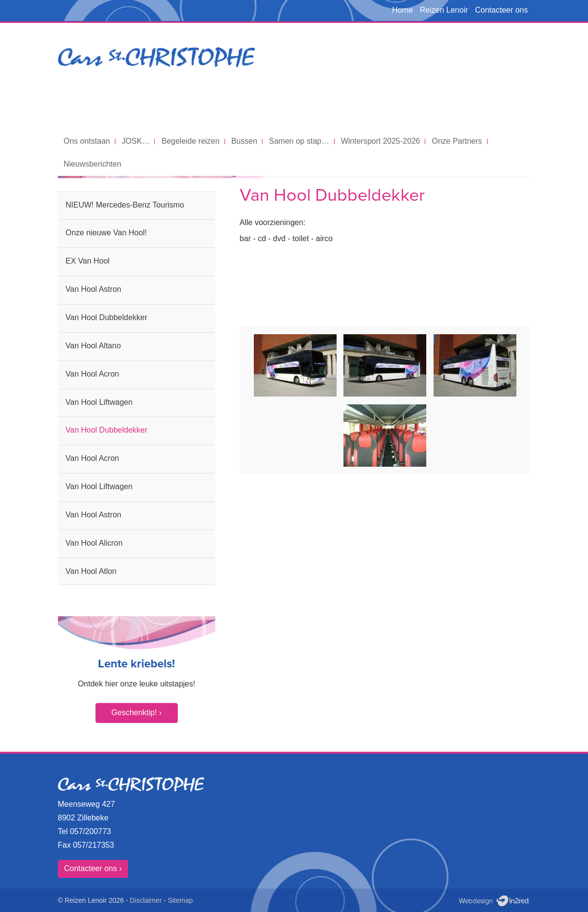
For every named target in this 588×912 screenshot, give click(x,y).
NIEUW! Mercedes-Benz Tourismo (125, 205)
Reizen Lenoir (444, 10)
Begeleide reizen (190, 141)
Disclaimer (146, 900)
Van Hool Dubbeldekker (107, 317)
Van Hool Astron (94, 289)
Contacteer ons (502, 10)
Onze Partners (457, 141)
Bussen (244, 141)
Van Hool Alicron (94, 543)
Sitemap (180, 900)
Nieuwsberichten (93, 164)
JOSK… (136, 141)
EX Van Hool (88, 261)
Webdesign (493, 901)
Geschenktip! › (137, 712)
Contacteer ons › (93, 868)
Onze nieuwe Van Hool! (106, 233)
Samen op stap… (299, 141)
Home (403, 10)
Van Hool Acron (93, 374)
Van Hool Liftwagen (99, 402)
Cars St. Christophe (156, 76)
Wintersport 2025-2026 (381, 141)
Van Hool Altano (94, 346)
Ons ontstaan (87, 141)
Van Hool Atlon (91, 571)
